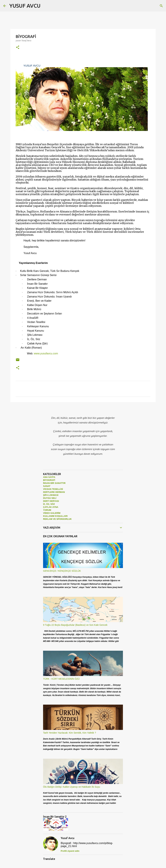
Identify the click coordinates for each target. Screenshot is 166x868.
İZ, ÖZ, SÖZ (49, 504)
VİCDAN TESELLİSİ (53, 489)
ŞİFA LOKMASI (51, 495)
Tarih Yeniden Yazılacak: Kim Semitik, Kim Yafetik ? (70, 733)
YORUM (47, 510)
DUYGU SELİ (50, 498)
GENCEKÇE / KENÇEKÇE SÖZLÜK (62, 571)
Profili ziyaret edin (70, 851)
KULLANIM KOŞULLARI (55, 516)
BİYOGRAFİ (49, 480)
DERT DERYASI (51, 501)
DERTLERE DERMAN (54, 492)
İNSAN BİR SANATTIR (54, 483)
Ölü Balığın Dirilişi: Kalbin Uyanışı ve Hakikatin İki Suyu (72, 787)
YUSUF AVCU (25, 6)
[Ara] (45, 6)
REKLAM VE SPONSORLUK (57, 519)
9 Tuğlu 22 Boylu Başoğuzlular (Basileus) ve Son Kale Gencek (75, 625)
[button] (18, 48)
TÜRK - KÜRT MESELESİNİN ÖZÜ (61, 679)
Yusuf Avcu (68, 838)
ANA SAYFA (49, 477)
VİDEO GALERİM (52, 513)
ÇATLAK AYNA (51, 507)
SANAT (47, 486)
